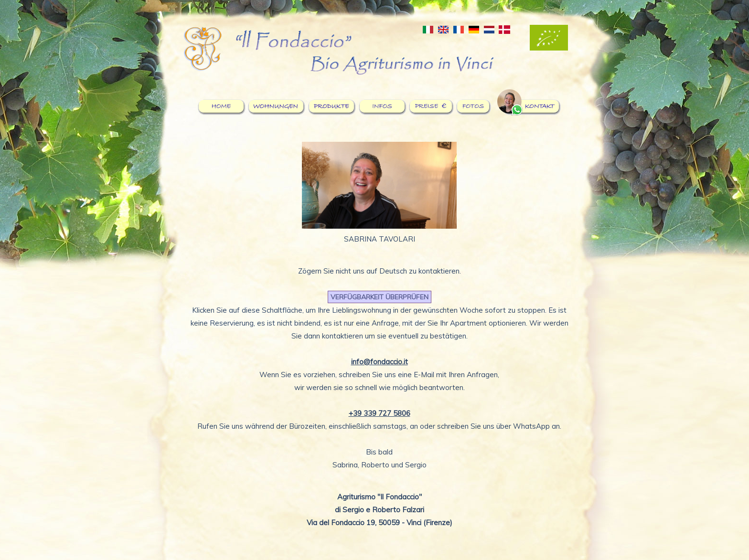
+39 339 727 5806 (380, 413)
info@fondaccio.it (380, 362)
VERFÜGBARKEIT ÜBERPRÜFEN (380, 297)
